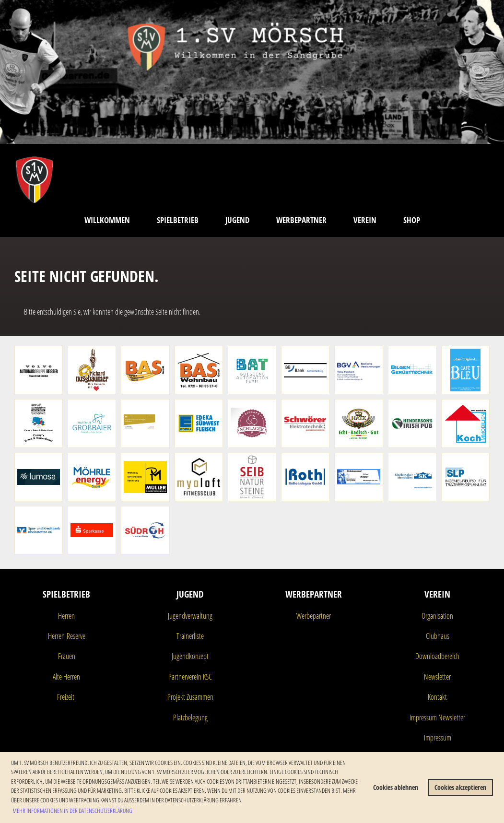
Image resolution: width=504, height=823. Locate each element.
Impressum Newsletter (437, 717)
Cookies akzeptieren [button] (460, 787)
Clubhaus (438, 636)
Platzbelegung (190, 717)
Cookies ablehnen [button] (396, 787)
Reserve (75, 636)
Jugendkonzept (190, 656)
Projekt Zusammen (190, 697)
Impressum (438, 738)
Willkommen (107, 220)
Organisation (437, 616)
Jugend (237, 220)
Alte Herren (66, 677)
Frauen (67, 656)
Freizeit (66, 697)
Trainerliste (190, 636)
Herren (66, 616)
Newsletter (437, 677)
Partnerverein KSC (190, 677)
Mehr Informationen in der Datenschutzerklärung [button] (72, 811)
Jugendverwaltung (190, 616)
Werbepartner (301, 220)
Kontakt (437, 697)
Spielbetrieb (178, 220)
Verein (365, 220)
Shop (412, 220)
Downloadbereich (437, 656)
